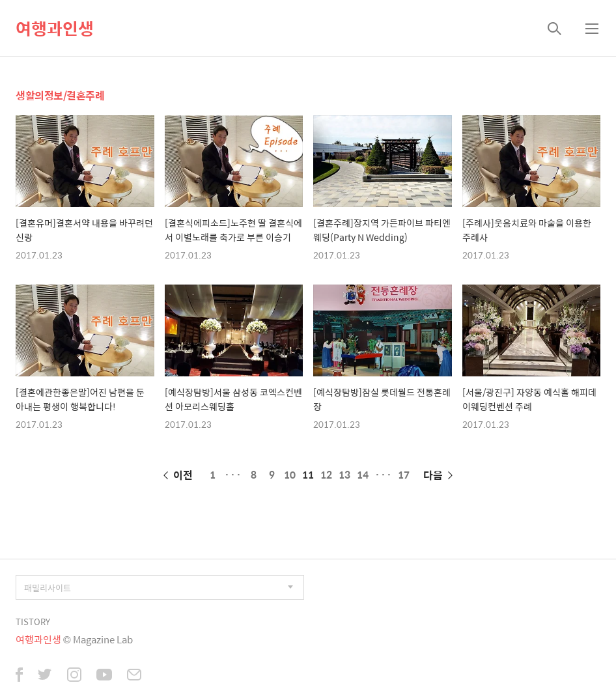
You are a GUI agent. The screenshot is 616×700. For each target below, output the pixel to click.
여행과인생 (55, 28)
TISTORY (33, 622)
